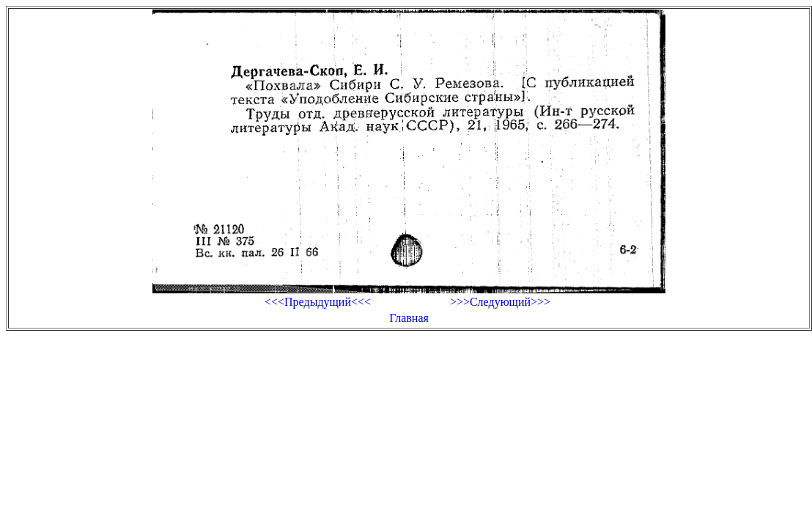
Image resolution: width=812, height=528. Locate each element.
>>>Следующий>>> (500, 302)
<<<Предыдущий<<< (318, 302)
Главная (409, 318)
